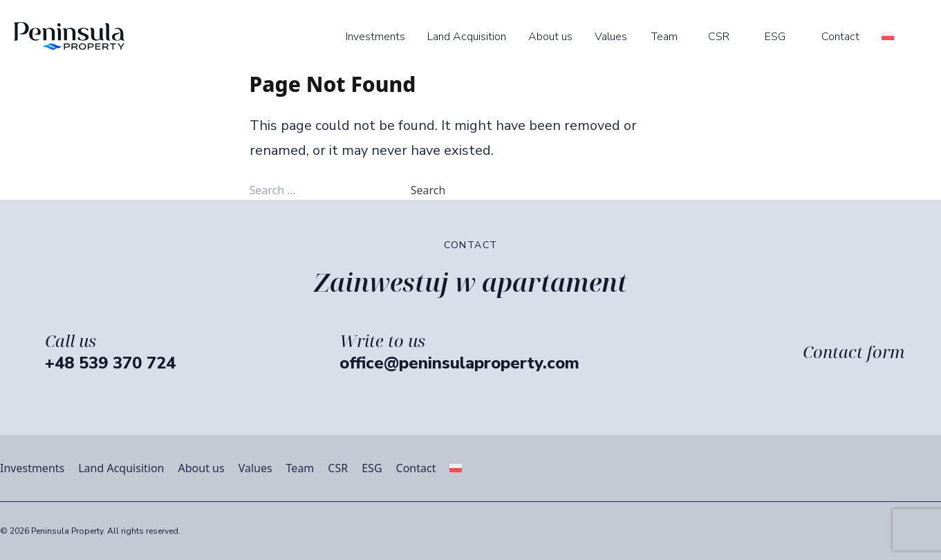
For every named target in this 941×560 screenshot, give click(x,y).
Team (664, 37)
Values (611, 37)
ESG (775, 37)
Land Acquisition (467, 37)
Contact (840, 37)
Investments (375, 37)
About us (550, 37)
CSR (719, 37)
